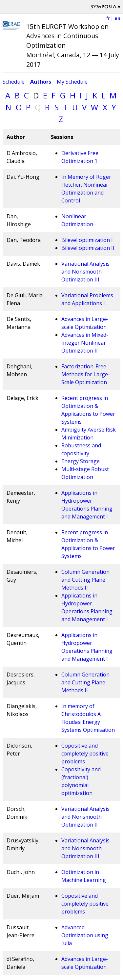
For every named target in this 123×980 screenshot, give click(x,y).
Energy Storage (81, 461)
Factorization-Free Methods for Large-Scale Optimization (86, 374)
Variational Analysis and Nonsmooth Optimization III (85, 272)
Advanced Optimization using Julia (85, 935)
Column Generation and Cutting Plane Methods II (85, 580)
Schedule (14, 82)
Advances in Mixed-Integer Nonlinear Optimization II (85, 343)
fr (108, 18)
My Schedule (72, 82)
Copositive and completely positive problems (85, 754)
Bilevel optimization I (87, 240)
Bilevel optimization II (88, 248)
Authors (41, 82)
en (117, 18)
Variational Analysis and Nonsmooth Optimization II (85, 817)
